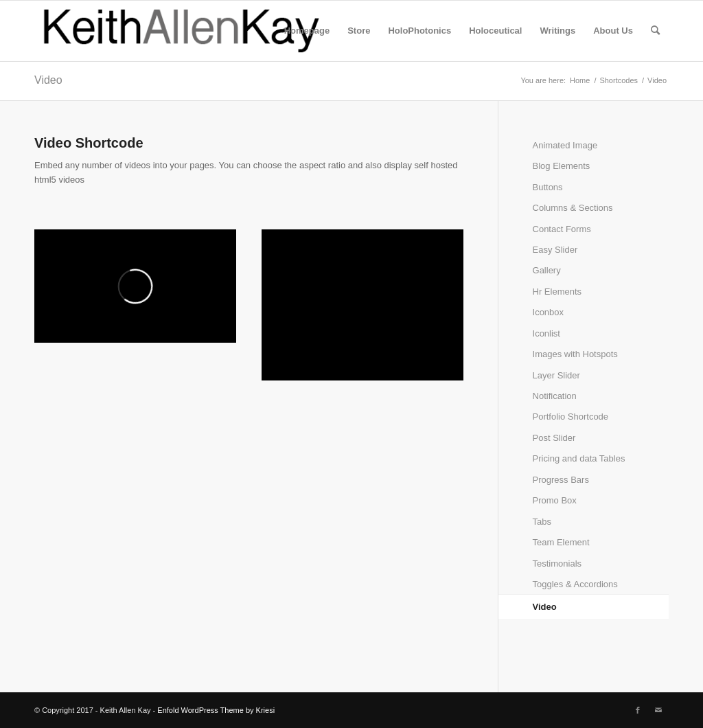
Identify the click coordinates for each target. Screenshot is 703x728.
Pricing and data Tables (579, 458)
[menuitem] (307, 31)
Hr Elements (557, 292)
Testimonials (557, 564)
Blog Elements (562, 166)
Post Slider (554, 438)
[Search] (655, 31)
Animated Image (565, 145)
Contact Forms (562, 229)
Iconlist (546, 333)
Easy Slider (555, 250)
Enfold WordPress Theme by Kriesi (216, 710)
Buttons (548, 187)
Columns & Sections (573, 208)
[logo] (182, 31)
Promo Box (555, 500)
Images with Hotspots (575, 354)
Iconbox (549, 312)
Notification (555, 396)
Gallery (547, 270)
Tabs (542, 522)
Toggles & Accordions (575, 584)
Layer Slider (556, 375)
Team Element (561, 542)
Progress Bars (561, 480)
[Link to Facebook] (638, 710)
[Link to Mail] (658, 710)
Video (48, 80)
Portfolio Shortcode (571, 417)
